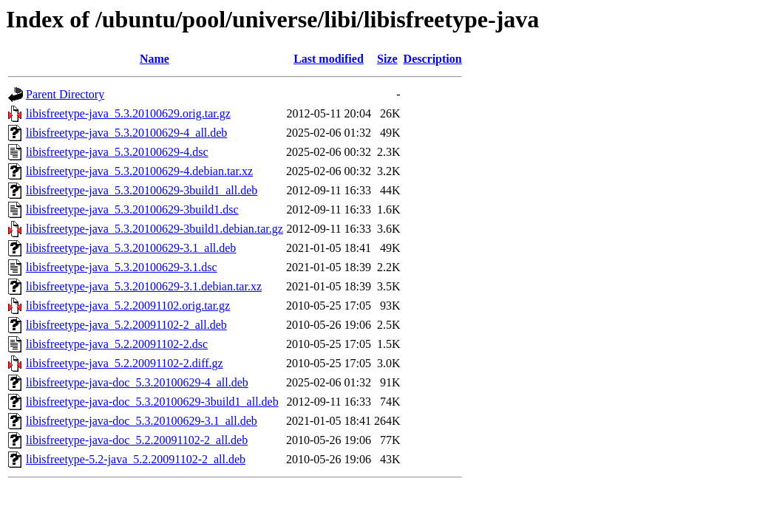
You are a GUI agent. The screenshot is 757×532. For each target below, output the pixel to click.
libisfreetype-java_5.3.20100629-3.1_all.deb (131, 248)
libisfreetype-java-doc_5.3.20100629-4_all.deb (137, 382)
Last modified (329, 59)
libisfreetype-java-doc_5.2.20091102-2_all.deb (137, 440)
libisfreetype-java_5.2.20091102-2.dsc (117, 344)
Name (155, 59)
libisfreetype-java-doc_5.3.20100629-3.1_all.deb (142, 421)
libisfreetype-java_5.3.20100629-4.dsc (117, 152)
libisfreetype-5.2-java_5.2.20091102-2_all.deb (136, 459)
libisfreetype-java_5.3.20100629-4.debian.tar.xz (139, 171)
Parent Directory (65, 94)
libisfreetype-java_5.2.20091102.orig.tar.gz (128, 306)
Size (387, 59)
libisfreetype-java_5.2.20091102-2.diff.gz (125, 363)
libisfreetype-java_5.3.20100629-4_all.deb (126, 133)
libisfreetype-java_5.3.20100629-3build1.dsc (132, 209)
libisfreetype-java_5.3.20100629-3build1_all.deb (142, 190)
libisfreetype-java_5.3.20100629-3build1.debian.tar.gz (155, 229)
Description (433, 59)
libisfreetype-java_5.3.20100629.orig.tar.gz (128, 113)
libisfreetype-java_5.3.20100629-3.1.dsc (122, 267)
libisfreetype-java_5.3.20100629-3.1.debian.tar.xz (144, 286)
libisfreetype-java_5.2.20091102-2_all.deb (126, 325)
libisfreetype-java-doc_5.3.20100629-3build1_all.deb (152, 402)
